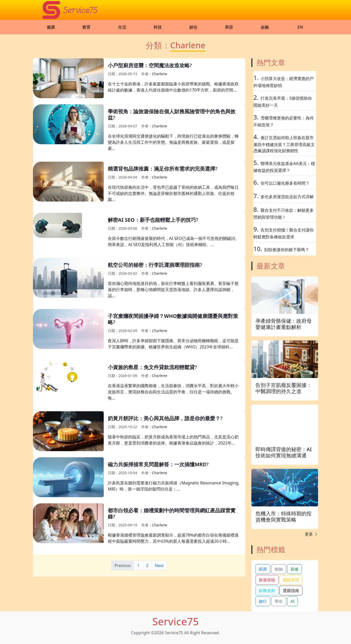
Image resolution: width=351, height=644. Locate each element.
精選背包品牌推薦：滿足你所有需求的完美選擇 (161, 169)
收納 (279, 569)
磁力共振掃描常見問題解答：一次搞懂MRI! (157, 464)
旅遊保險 (267, 580)
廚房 (263, 569)
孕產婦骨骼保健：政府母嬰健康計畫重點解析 (284, 324)
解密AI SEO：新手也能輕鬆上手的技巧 (152, 220)
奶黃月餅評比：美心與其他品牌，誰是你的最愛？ (164, 418)
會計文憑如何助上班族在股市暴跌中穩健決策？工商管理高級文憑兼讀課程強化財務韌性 (284, 144)
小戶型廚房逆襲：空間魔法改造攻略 (149, 65)
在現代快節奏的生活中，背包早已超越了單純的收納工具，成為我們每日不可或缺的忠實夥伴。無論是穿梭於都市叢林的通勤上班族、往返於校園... (173, 193)
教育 (86, 27)
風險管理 (291, 580)
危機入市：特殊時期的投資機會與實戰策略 (284, 517)
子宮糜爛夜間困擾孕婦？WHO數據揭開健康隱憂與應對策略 (173, 319)
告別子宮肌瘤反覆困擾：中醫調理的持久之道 (284, 388)
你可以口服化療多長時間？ (285, 183)
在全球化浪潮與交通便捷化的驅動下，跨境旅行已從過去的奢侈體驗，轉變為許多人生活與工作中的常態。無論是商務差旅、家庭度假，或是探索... (173, 142)
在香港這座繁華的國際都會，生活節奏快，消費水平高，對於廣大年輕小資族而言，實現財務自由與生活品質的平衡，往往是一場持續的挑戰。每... (173, 392)
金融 (265, 27)
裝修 (295, 569)
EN (300, 27)
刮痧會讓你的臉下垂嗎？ (287, 250)
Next (159, 565)
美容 (229, 27)
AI (292, 601)
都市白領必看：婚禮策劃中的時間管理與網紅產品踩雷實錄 (172, 513)
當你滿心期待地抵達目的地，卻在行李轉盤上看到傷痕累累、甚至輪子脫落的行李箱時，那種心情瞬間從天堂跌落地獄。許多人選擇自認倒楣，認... (173, 290)
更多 (311, 534)
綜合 (193, 27)
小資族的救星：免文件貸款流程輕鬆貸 (151, 367)
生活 (122, 27)
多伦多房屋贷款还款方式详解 (287, 197)
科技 (158, 27)
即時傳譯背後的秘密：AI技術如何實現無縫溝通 (284, 452)
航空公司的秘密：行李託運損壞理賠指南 (154, 265)
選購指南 (291, 591)
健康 (51, 27)
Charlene (160, 74)
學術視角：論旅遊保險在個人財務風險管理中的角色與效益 (172, 114)
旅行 (263, 601)
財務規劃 (267, 591)
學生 (279, 601)
